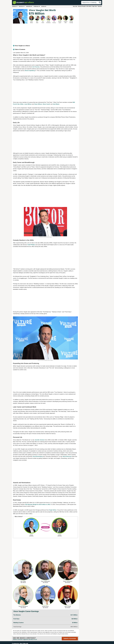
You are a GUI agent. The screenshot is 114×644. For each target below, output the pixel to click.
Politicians (37, 6)
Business (22, 6)
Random (100, 6)
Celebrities (29, 6)
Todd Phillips (31, 245)
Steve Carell (46, 104)
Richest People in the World (85, 6)
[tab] (45, 46)
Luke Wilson (28, 104)
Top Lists (75, 6)
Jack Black (56, 104)
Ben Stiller (21, 104)
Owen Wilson (38, 104)
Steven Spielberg (30, 71)
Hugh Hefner (53, 510)
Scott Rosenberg (38, 456)
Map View (95, 6)
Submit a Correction (70, 639)
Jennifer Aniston (40, 440)
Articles (44, 6)
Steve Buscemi (67, 456)
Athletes (15, 6)
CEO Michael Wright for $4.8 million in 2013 (38, 504)
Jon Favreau (36, 67)
